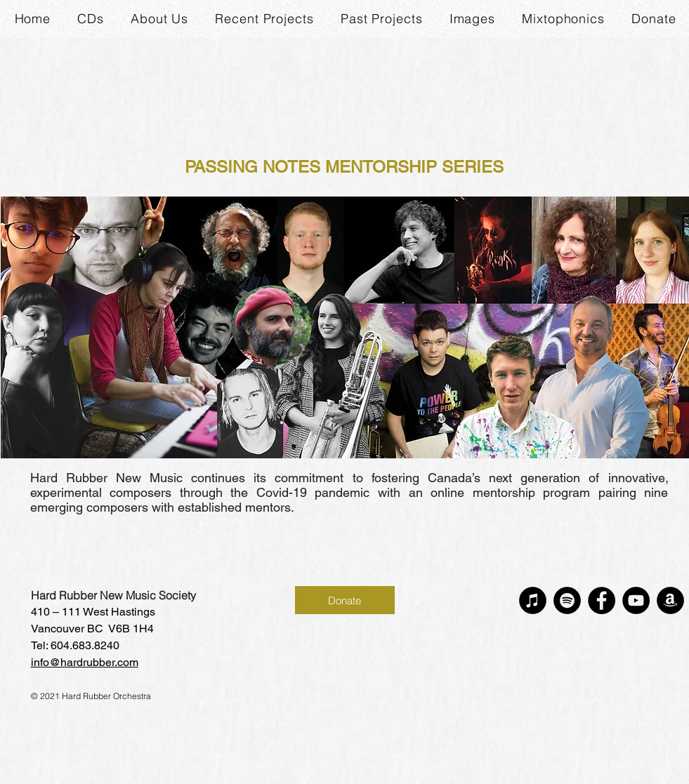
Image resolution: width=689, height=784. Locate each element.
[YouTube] (636, 600)
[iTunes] (533, 600)
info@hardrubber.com (85, 662)
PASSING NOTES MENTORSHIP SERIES (344, 167)
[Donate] (345, 600)
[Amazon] (670, 600)
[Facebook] (602, 600)
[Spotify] (567, 600)
